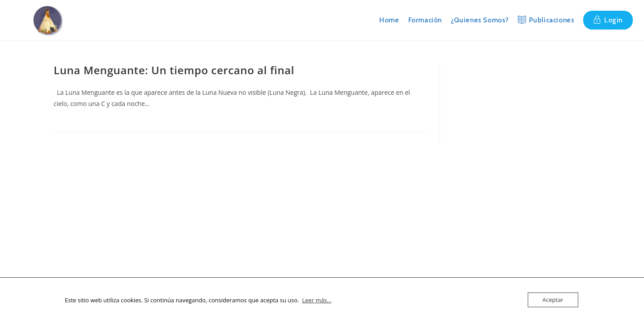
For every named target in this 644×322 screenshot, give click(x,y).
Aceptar (553, 300)
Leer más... (317, 300)
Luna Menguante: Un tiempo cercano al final (174, 70)
